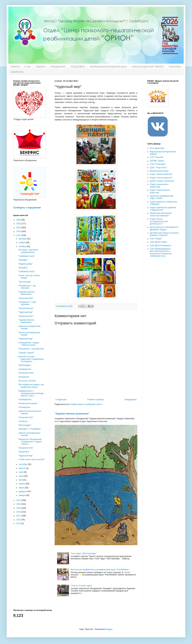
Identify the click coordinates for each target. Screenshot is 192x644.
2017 (19, 516)
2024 (19, 228)
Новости (15, 66)
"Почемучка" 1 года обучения (27, 303)
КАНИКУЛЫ (17, 72)
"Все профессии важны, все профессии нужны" (31, 386)
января (22, 495)
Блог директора (157, 148)
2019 (19, 508)
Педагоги (41, 66)
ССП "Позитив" (157, 157)
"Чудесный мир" (26, 312)
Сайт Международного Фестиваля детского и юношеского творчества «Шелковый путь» (161, 252)
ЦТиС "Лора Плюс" (158, 168)
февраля (23, 491)
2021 (19, 500)
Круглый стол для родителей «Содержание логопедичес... (31, 359)
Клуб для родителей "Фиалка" (148, 66)
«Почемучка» (24, 407)
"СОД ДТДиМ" (78, 66)
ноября (22, 243)
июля (21, 472)
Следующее (61, 399)
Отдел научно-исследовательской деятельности (159, 221)
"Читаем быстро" (26, 308)
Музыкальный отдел (159, 171)
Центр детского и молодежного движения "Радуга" (164, 228)
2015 (19, 523)
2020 (19, 504)
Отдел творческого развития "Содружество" (163, 209)
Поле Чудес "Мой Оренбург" (84, 553)
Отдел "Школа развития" (161, 174)
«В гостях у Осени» (27, 381)
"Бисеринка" (24, 377)
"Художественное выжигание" (72, 414)
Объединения (58, 66)
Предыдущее (131, 399)
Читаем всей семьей (28, 403)
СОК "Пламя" (156, 239)
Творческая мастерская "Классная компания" (161, 214)
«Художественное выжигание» (26, 293)
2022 (19, 235)
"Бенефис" (23, 260)
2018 (19, 512)
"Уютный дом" (25, 282)
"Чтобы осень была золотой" (31, 460)
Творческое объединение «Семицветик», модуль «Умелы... (30, 442)
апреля (22, 484)
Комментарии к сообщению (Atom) (86, 404)
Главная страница (96, 399)
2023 (19, 231)
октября (23, 246)
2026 (19, 220)
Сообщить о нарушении (27, 208)
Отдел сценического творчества (159, 185)
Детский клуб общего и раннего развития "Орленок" (164, 234)
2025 (19, 224)
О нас (28, 66)
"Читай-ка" (23, 421)
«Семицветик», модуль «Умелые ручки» (29, 344)
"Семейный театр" (27, 256)
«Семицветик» (25, 369)
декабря (23, 239)
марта (22, 488)
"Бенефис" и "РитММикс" (30, 429)
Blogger (109, 629)
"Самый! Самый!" (26, 353)
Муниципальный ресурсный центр (108, 66)
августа (22, 468)
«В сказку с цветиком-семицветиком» (28, 251)
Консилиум (175, 66)
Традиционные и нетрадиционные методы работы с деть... (31, 393)
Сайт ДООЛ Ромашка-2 (161, 245)
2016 (19, 520)
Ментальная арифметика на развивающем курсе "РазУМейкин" (100, 570)
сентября (23, 464)
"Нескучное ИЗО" (26, 373)
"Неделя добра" (25, 264)
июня (21, 476)
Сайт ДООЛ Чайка (158, 242)
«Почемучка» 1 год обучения (27, 287)
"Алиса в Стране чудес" (82, 586)
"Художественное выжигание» (26, 321)
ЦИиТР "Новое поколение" (162, 181)
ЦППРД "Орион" (157, 161)
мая (21, 480)
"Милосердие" (25, 365)
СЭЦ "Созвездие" (158, 164)
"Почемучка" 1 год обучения (31, 349)
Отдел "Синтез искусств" (161, 178)
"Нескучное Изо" (26, 298)
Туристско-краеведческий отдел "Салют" (162, 197)
